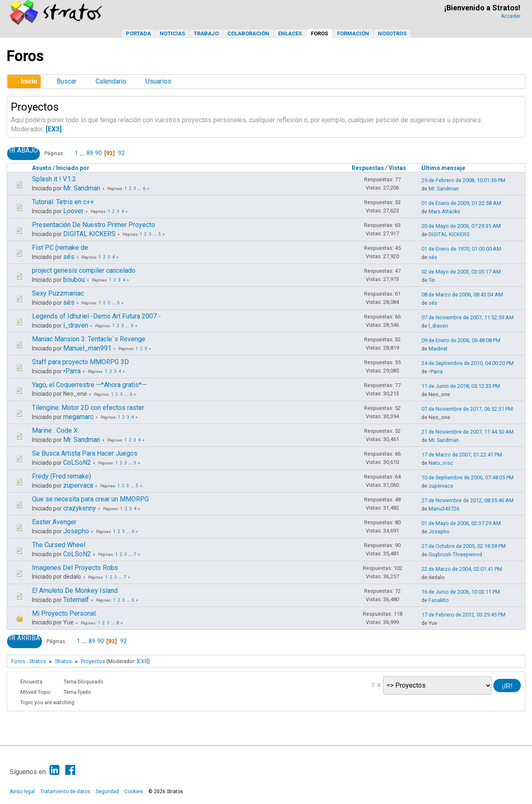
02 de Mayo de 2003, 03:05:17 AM (461, 272)
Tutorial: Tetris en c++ (63, 202)
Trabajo (206, 33)
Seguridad (107, 792)
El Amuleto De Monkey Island (75, 591)
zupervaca (78, 485)
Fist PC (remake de (60, 248)
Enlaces (290, 33)
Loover (73, 211)
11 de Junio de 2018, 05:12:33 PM (461, 386)
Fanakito (439, 600)
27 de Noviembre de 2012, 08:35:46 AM (468, 500)
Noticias (172, 33)
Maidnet (438, 349)
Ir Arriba (25, 638)
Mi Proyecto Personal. (64, 613)
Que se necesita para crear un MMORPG (90, 499)
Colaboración (248, 33)
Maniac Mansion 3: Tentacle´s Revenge (89, 339)
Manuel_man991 (87, 348)
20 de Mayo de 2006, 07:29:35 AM (461, 226)
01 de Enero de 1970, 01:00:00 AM (461, 249)
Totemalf (76, 600)
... (83, 153)
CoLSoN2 (77, 462)
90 (99, 153)
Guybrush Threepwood (455, 554)
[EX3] (54, 129)
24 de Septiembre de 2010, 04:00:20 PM (468, 363)
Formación (353, 33)
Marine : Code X (55, 430)
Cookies (134, 792)
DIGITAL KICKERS (89, 234)
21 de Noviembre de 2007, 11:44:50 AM (468, 432)
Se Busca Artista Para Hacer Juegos (85, 453)
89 (90, 153)
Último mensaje (443, 168)
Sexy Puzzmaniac (58, 293)
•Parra (72, 371)
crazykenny (80, 508)
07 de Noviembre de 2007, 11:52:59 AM (468, 317)
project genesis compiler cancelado (84, 270)
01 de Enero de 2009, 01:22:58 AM (461, 203)
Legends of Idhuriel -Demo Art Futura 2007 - (96, 316)
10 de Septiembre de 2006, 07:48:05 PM (468, 477)
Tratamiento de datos (65, 792)
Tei (432, 280)
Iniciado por (73, 168)
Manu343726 (444, 509)
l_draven (76, 325)
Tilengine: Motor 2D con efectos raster (88, 408)
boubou (74, 280)
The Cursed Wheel (59, 545)
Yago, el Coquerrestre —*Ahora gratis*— (89, 385)
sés (69, 257)
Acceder (511, 16)
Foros (319, 33)
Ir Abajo (23, 150)
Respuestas (368, 168)
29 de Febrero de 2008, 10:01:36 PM (463, 180)
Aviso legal (22, 792)
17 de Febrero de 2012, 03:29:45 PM (463, 615)
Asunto (42, 168)
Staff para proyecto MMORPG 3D (80, 362)
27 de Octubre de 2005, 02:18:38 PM (464, 546)
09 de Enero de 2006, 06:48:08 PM (461, 340)
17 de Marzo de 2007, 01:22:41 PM (462, 455)
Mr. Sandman (82, 188)
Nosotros (392, 33)
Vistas (401, 168)
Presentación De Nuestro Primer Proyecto (94, 225)
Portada (138, 33)
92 (121, 153)
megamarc (78, 417)
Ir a (376, 684)
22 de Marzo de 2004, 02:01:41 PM (462, 569)
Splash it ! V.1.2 (54, 179)
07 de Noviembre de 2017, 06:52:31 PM (467, 409)
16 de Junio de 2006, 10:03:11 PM (461, 592)
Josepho (76, 531)
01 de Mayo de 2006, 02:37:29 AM (461, 523)
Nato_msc (441, 463)
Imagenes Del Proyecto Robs (75, 568)
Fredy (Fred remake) (62, 476)
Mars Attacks (444, 211)
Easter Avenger (54, 522)
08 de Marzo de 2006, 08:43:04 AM (462, 295)
